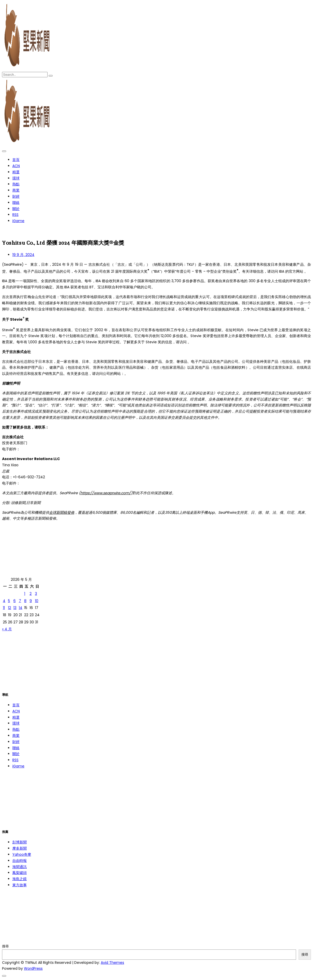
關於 (16, 209)
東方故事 (20, 885)
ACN (16, 166)
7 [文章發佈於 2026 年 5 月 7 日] (20, 601)
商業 (16, 190)
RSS (15, 215)
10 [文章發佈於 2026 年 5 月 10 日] (37, 601)
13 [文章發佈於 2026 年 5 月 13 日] (15, 608)
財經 (16, 196)
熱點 (16, 184)
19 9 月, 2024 (23, 255)
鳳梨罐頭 (20, 873)
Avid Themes (112, 963)
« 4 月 (7, 629)
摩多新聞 (20, 848)
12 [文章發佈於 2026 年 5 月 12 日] (10, 608)
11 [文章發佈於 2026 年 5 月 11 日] (4, 608)
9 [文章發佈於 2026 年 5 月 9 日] (31, 601)
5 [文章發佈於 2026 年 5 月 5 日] (9, 601)
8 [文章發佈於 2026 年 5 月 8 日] (25, 601)
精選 (16, 172)
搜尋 (5, 946)
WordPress (33, 968)
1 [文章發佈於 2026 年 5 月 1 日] (25, 594)
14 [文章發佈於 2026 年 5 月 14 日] (21, 608)
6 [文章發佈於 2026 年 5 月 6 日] (15, 601)
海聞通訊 (20, 867)
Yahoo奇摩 (22, 854)
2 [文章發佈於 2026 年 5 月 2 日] (31, 594)
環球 (16, 178)
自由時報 (20, 861)
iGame (18, 221)
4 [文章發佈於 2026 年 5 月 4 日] (4, 601)
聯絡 (16, 203)
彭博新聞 (20, 842)
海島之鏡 (20, 879)
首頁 (16, 160)
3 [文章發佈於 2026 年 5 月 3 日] (36, 594)
